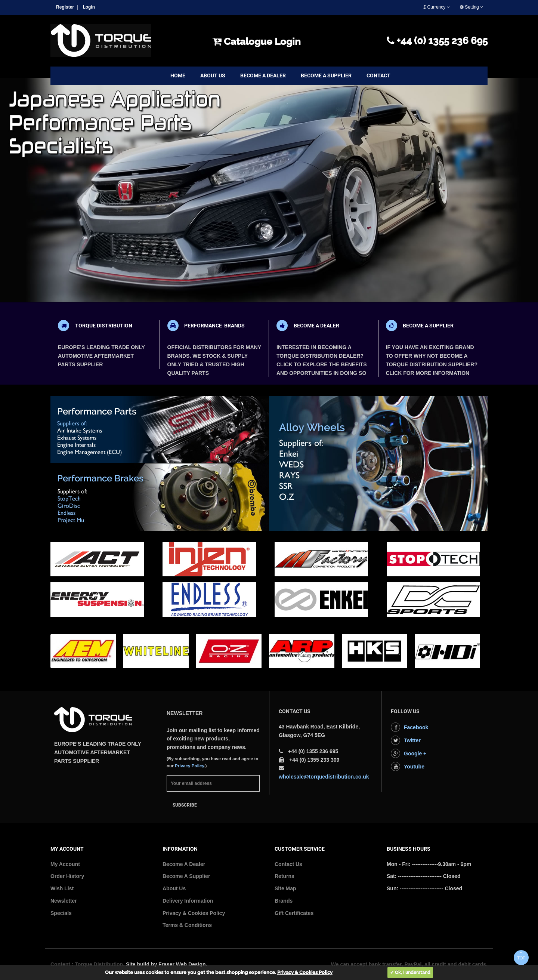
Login (89, 7)
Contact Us (288, 864)
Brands (284, 901)
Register (65, 7)
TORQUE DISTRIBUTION (104, 326)
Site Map (285, 888)
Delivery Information (188, 901)
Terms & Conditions (187, 925)
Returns (285, 876)
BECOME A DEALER (316, 326)
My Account (65, 864)
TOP (521, 955)
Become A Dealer (184, 864)
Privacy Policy (189, 766)
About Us (174, 888)
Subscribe (185, 805)
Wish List (62, 888)
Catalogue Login (257, 41)
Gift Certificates (294, 913)
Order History (67, 876)
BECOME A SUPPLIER (428, 326)
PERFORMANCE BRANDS (214, 326)
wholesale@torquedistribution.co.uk (324, 777)
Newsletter (64, 901)
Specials (61, 913)
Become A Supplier (186, 876)
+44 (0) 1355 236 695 (437, 41)
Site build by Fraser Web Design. (167, 964)
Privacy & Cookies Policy (194, 913)
